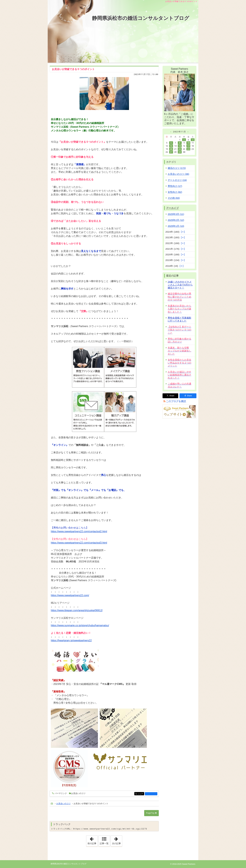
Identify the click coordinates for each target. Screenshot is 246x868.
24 (188, 149)
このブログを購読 (176, 401)
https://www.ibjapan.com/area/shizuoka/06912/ (77, 610)
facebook (151, 794)
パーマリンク (60, 794)
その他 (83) (174, 198)
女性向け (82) (175, 192)
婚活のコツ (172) (177, 168)
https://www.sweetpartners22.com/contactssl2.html (79, 531)
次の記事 (117, 840)
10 (188, 143)
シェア (141, 794)
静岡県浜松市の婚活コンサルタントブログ (141, 18)
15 (180, 146)
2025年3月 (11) (176, 214)
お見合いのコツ (78, 793)
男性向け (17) (175, 186)
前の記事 (93, 840)
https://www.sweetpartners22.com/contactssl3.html (79, 543)
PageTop (150, 813)
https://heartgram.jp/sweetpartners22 (71, 640)
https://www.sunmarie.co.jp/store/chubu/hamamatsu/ (80, 625)
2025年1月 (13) (176, 226)
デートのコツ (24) (177, 180)
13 (171, 146)
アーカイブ (172, 208)
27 (171, 152)
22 (180, 149)
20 (171, 149)
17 (188, 146)
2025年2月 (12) (176, 220)
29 (180, 152)
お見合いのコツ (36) (178, 174)
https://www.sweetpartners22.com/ (70, 595)
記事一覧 (104, 843)
